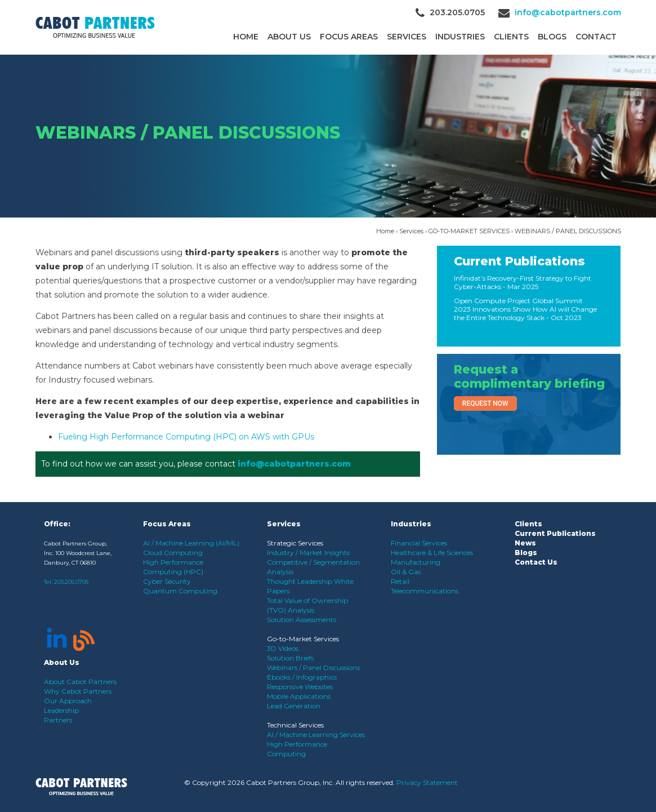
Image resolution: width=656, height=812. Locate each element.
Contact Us (536, 562)
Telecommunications (425, 591)
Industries (460, 37)
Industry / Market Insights (308, 553)
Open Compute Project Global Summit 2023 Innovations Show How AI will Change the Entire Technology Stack (525, 309)
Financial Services (419, 543)
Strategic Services (295, 543)
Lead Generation (294, 706)
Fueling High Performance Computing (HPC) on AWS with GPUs (186, 437)
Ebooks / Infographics (302, 677)
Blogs (552, 37)
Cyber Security (167, 581)
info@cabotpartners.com (568, 12)
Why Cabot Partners (78, 691)
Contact (596, 37)
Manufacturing (416, 562)
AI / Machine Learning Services (316, 735)
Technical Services (295, 725)
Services (407, 37)
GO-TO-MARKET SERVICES (469, 231)
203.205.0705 (71, 582)
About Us (289, 37)
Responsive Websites (300, 687)
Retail (400, 581)
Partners (58, 720)
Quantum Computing (180, 591)
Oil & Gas (406, 572)
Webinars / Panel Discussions (313, 667)
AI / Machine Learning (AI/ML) (191, 543)
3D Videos (283, 648)
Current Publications (519, 261)
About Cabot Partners (80, 682)
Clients (528, 524)
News (525, 543)
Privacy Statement (427, 782)
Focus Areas (349, 37)
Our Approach (68, 701)
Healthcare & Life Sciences (432, 553)
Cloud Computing (173, 553)
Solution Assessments (302, 620)
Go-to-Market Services (303, 639)
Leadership (61, 710)
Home (246, 37)
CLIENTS (511, 37)
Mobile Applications (299, 696)
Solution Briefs (290, 658)
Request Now (485, 403)
